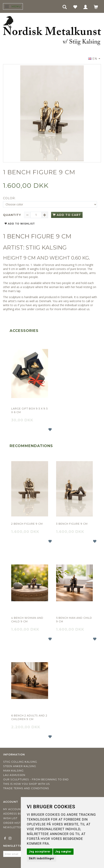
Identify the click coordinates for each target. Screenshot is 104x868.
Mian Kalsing (13, 771)
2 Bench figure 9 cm (27, 524)
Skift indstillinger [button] (42, 858)
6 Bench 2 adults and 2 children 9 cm (29, 717)
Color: (9, 198)
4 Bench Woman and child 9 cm (27, 620)
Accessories (24, 331)
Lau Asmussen (14, 775)
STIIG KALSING (46, 247)
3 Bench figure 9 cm (72, 524)
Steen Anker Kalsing (20, 766)
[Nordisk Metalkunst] (52, 31)
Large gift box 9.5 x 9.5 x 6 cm (29, 410)
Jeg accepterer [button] (40, 852)
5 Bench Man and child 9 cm (74, 620)
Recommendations (31, 446)
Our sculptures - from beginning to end (36, 779)
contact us (42, 309)
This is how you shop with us (27, 784)
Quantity (13, 215)
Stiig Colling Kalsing (20, 762)
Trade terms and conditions (26, 788)
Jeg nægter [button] (63, 852)
